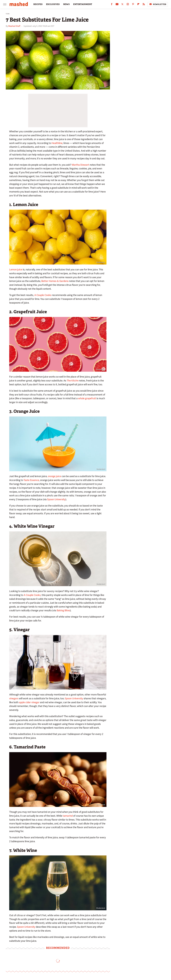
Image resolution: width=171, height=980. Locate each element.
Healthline (57, 143)
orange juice (54, 476)
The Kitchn (73, 381)
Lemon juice (16, 270)
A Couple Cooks (43, 295)
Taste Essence (31, 480)
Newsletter (158, 4)
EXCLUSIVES (53, 4)
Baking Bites (63, 610)
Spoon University (56, 499)
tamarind (68, 816)
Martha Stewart (80, 165)
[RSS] (144, 5)
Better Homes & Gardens (55, 281)
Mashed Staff (14, 26)
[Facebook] (112, 5)
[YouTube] (117, 5)
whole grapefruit (87, 398)
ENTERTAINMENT (83, 4)
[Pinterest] (133, 5)
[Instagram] (128, 5)
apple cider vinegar (29, 702)
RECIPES (38, 4)
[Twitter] (122, 5)
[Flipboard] (138, 5)
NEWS (66, 4)
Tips (8, 14)
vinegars (14, 698)
